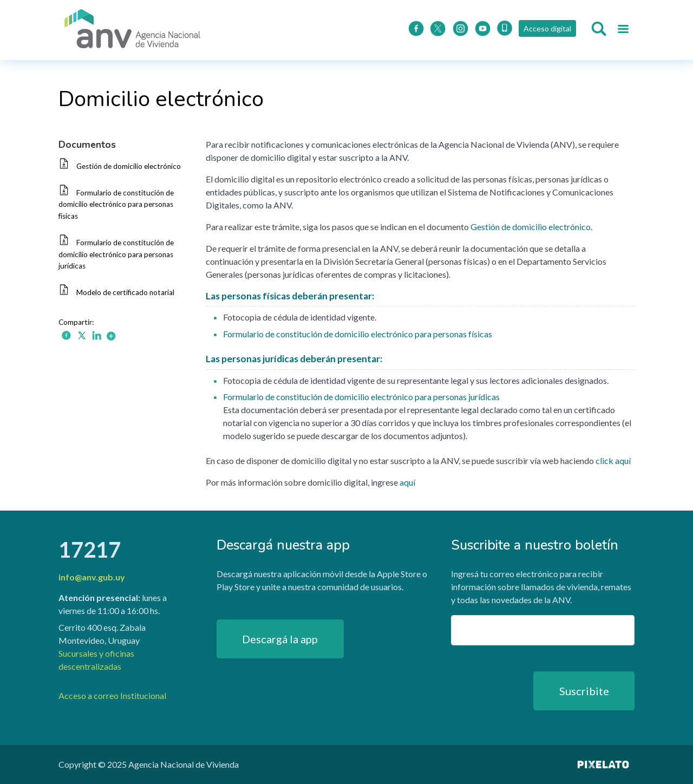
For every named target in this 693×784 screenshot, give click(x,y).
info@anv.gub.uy (92, 577)
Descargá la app (280, 639)
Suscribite (584, 691)
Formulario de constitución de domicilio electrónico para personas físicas (116, 204)
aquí (407, 482)
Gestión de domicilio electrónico (129, 166)
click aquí (613, 460)
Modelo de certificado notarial (125, 292)
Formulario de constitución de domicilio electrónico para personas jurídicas (116, 254)
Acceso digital (547, 28)
